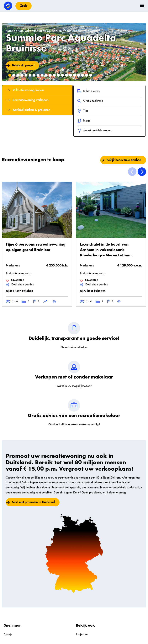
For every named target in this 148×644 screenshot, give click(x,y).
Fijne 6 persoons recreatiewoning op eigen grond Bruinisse (36, 247)
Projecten (82, 635)
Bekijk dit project (23, 65)
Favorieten (15, 280)
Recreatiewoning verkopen (27, 100)
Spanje (8, 635)
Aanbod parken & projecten (28, 110)
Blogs (84, 121)
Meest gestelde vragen (94, 131)
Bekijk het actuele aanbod (124, 160)
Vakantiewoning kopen (25, 90)
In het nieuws (89, 91)
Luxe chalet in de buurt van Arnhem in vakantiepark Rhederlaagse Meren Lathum (106, 250)
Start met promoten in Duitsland (33, 502)
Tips (83, 111)
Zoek (24, 6)
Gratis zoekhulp (90, 101)
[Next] (142, 172)
